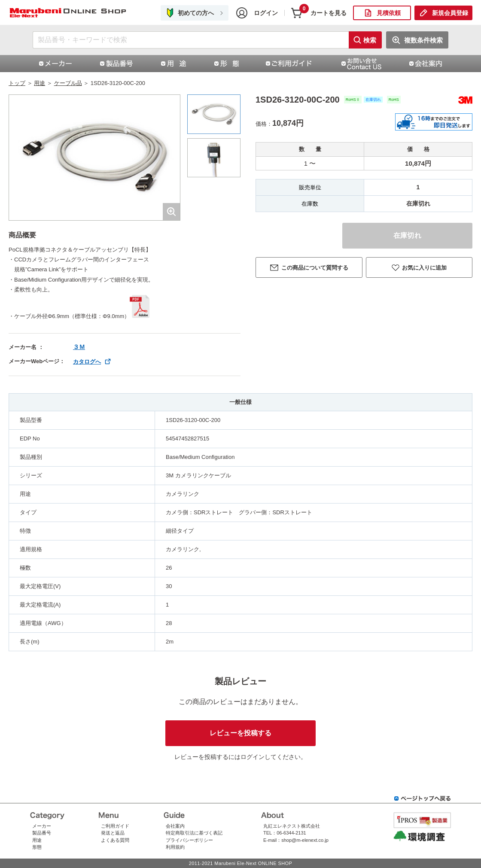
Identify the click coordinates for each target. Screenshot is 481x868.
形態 (37, 847)
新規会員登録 (450, 13)
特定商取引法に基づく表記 (194, 833)
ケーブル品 (68, 83)
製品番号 (42, 833)
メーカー (42, 826)
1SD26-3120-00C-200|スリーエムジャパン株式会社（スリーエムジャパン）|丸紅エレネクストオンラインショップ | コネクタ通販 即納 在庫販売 (69, 13)
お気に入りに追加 (424, 268)
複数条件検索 (423, 40)
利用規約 (175, 847)
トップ (17, 83)
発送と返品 (113, 833)
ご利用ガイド (115, 826)
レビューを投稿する (240, 733)
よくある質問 (115, 840)
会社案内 (175, 826)
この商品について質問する (315, 268)
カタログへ (87, 362)
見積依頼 (389, 13)
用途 (40, 83)
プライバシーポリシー (189, 840)
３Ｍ (79, 347)
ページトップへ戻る (423, 798)
